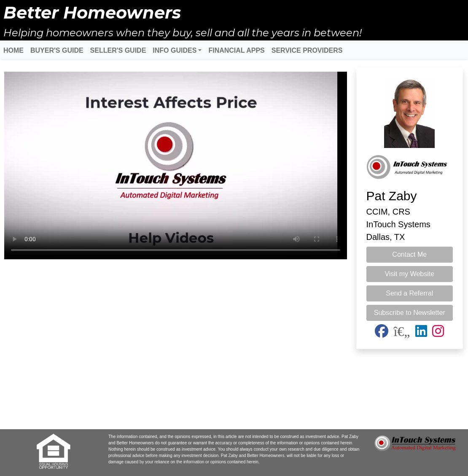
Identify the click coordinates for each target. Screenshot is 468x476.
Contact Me (409, 254)
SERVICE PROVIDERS (307, 50)
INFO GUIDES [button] (175, 50)
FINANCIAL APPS (236, 50)
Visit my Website (409, 274)
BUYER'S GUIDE (57, 50)
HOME (13, 50)
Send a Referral (409, 293)
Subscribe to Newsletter (410, 313)
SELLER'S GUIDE (118, 50)
